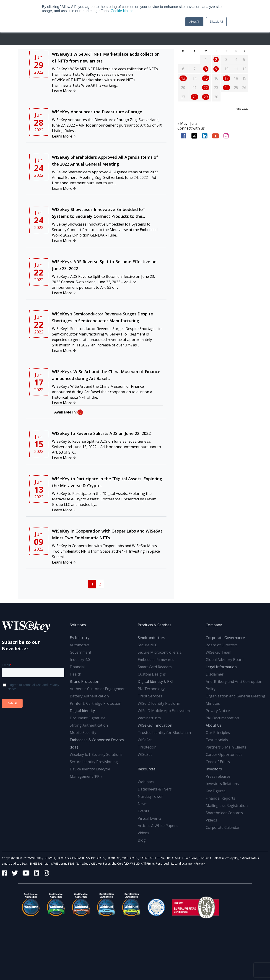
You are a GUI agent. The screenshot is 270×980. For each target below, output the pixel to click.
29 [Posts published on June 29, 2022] (206, 97)
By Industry (80, 638)
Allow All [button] (194, 22)
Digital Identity (82, 711)
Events (143, 811)
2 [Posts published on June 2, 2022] (216, 60)
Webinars (146, 782)
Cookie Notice (122, 11)
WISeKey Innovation (155, 725)
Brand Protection (84, 681)
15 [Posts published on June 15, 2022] (206, 78)
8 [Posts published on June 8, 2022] (206, 69)
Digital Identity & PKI (155, 681)
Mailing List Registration (227, 806)
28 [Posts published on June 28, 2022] (195, 97)
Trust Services (150, 696)
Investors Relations (222, 784)
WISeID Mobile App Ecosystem (164, 711)
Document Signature (88, 718)
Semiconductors (151, 638)
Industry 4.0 (80, 660)
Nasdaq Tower (150, 796)
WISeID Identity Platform (159, 703)
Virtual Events (150, 818)
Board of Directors (222, 645)
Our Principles (218, 733)
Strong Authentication (89, 725)
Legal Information (221, 667)
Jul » (194, 123)
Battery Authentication (89, 696)
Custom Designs (152, 674)
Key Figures (216, 791)
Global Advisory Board (225, 660)
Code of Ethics (218, 762)
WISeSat (145, 754)
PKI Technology (151, 689)
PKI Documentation (222, 718)
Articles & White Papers (158, 826)
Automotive (80, 645)
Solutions (78, 625)
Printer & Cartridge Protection (96, 703)
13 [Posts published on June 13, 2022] (183, 78)
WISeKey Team (218, 652)
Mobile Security (83, 733)
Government (80, 652)
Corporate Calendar (223, 827)
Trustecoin (147, 747)
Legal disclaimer (182, 863)
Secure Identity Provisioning (94, 762)
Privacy (200, 863)
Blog (142, 840)
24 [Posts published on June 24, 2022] (226, 88)
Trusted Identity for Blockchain (164, 733)
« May (182, 123)
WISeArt (145, 740)
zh (80, 412)
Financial (77, 667)
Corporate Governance (225, 638)
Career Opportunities (224, 754)
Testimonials (217, 740)
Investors (214, 769)
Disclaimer (215, 674)
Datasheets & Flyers (155, 789)
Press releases (218, 776)
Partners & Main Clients (226, 747)
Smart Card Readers (155, 667)
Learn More (64, 91)
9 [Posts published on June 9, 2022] (216, 69)
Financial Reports (220, 798)
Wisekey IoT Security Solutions (96, 754)
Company (214, 625)
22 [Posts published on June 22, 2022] (206, 88)
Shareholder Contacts (224, 813)
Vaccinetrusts (149, 718)
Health (75, 674)
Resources (147, 769)
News (143, 804)
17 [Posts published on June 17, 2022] (226, 78)
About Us (214, 725)
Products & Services (154, 625)
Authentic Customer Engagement (98, 689)
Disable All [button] (216, 22)
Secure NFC (148, 645)
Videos (143, 833)
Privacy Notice (218, 711)
